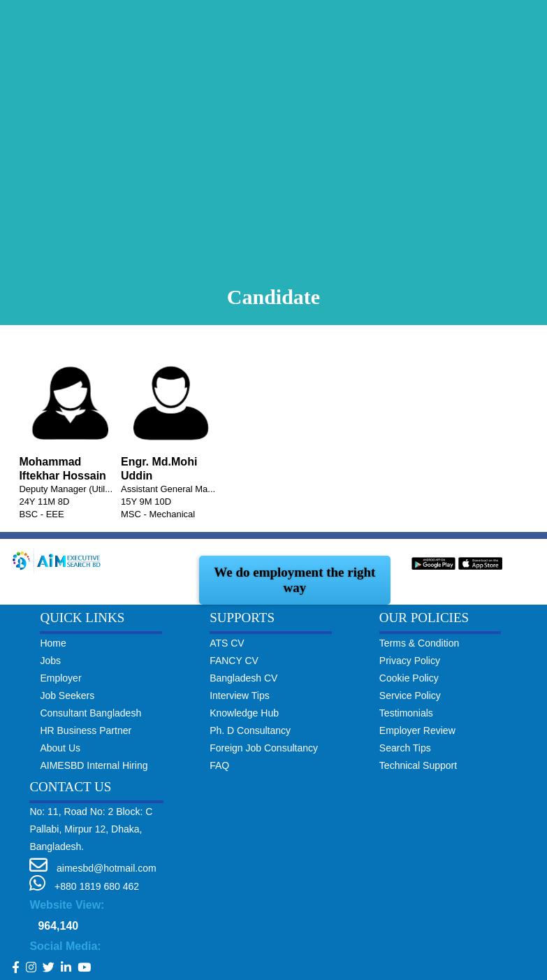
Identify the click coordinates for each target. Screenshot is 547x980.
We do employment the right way (294, 580)
